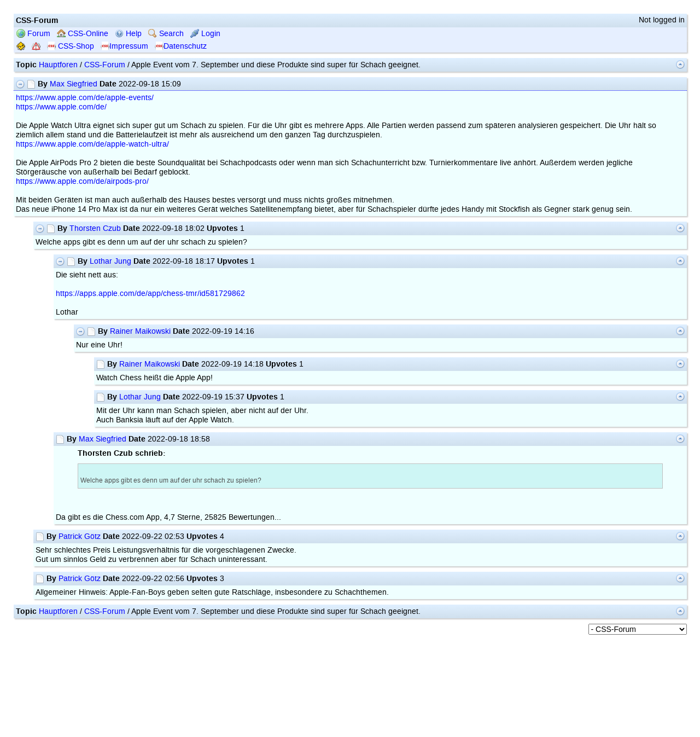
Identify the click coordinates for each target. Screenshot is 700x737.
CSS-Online (83, 34)
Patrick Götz (80, 536)
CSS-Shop (71, 46)
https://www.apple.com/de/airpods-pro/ (82, 181)
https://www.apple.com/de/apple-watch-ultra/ (92, 144)
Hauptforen (58, 65)
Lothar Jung (110, 261)
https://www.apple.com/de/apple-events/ (85, 98)
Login (205, 34)
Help (128, 34)
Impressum (124, 46)
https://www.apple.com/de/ (61, 107)
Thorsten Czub (95, 228)
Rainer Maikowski (140, 331)
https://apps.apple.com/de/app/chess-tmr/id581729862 (150, 294)
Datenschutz (181, 46)
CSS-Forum (105, 65)
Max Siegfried (74, 84)
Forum (33, 34)
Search (166, 34)
